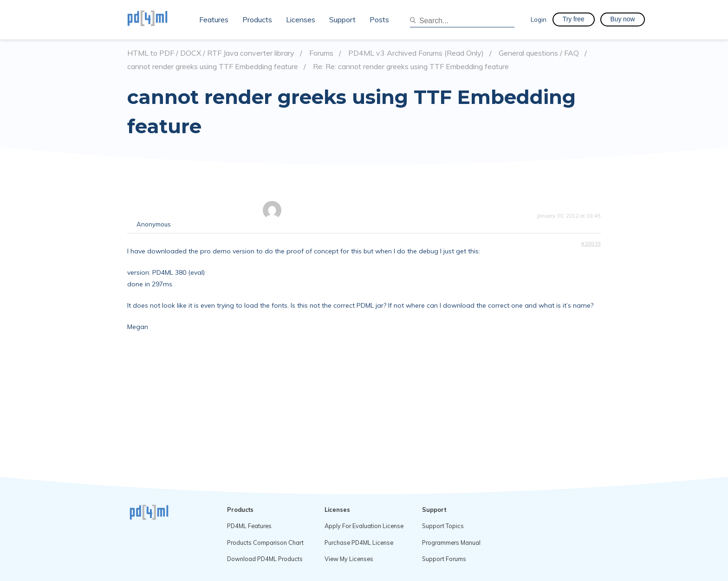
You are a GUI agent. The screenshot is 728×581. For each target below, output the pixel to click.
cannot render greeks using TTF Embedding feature (213, 67)
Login (539, 19)
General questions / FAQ (539, 53)
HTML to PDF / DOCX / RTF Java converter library (211, 53)
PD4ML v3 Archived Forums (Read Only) (416, 53)
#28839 (591, 244)
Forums (321, 53)
